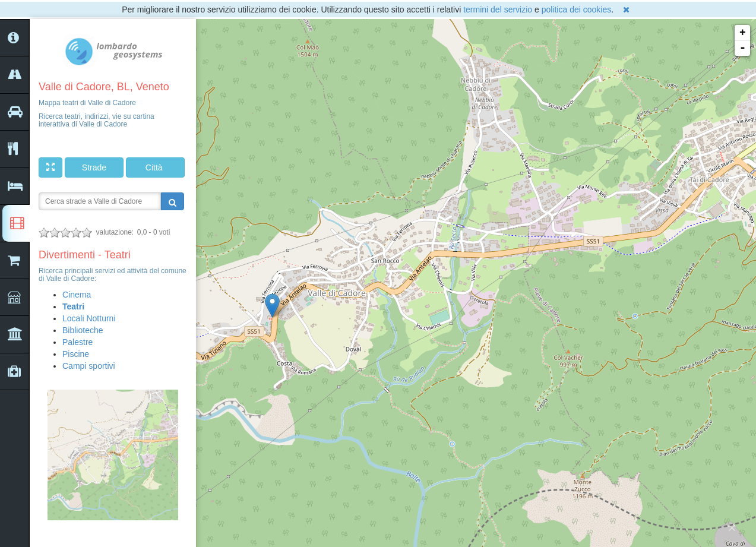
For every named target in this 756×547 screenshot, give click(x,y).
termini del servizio (498, 10)
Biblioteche (83, 330)
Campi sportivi (89, 366)
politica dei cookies (577, 10)
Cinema (77, 295)
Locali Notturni (89, 318)
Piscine (76, 354)
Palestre (78, 342)
